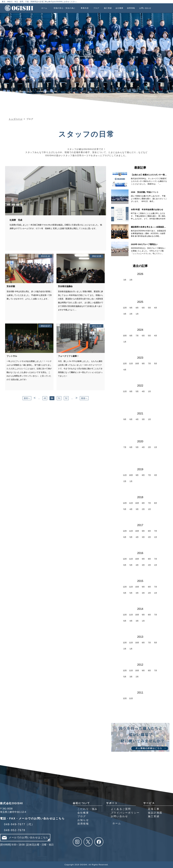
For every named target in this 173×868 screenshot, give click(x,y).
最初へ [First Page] (27, 398)
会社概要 (83, 813)
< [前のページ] (35, 398)
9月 (131, 308)
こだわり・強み (87, 809)
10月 (125, 336)
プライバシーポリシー (125, 813)
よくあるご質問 (121, 809)
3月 (125, 280)
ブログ (82, 816)
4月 (156, 308)
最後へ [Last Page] (84, 398)
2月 (131, 280)
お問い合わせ (119, 816)
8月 (137, 308)
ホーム (117, 823)
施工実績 (154, 816)
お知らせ (83, 820)
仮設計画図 (155, 813)
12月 (125, 308)
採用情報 (83, 824)
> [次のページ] (76, 398)
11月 (131, 364)
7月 (137, 336)
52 (66, 398)
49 (45, 398)
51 (59, 398)
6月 (143, 308)
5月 (149, 308)
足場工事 (154, 809)
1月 (137, 314)
